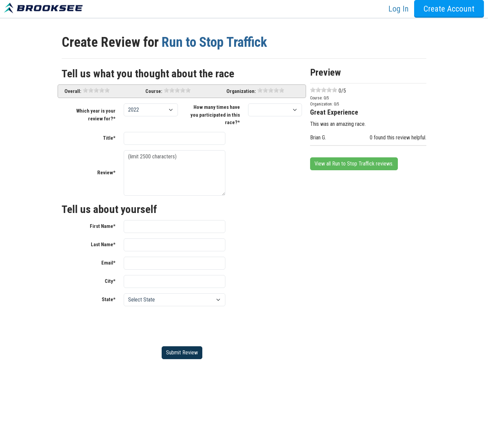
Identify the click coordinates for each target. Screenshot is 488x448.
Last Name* (103, 245)
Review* (106, 173)
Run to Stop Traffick (214, 42)
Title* (109, 138)
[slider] (96, 90)
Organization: (241, 91)
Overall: (73, 91)
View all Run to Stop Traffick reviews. (354, 164)
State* (109, 299)
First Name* (103, 226)
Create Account (449, 9)
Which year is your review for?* (96, 115)
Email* (108, 263)
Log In (399, 9)
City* (110, 281)
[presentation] (175, 325)
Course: (154, 91)
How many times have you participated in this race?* (215, 115)
